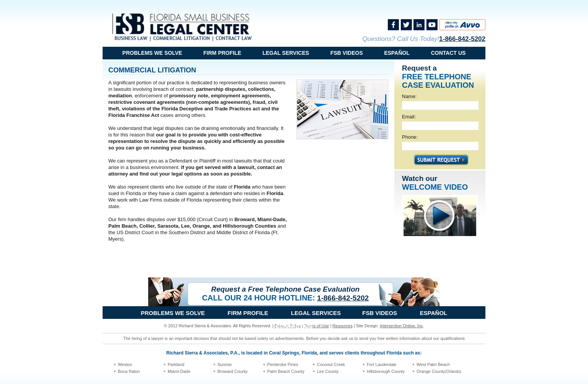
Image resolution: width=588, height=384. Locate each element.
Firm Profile (222, 53)
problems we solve (152, 53)
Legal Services (286, 53)
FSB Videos (347, 53)
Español (397, 53)
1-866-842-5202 (462, 39)
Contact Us (448, 53)
